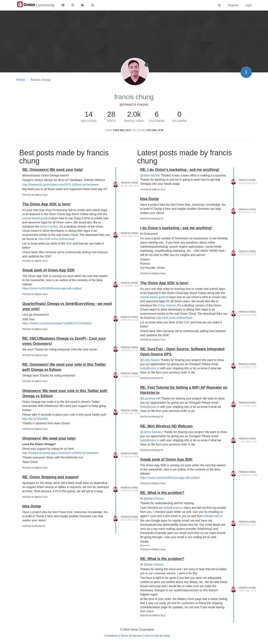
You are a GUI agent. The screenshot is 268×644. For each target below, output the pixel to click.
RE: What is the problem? (162, 493)
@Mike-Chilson (154, 499)
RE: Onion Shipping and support (50, 477)
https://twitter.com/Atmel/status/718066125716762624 (57, 323)
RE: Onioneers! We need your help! (53, 170)
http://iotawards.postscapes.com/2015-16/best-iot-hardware (60, 185)
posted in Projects (34, 526)
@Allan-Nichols (150, 175)
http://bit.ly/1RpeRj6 (35, 419)
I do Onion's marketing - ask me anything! (176, 228)
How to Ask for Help (157, 636)
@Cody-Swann (150, 360)
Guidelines (111, 636)
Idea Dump (32, 506)
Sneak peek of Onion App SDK (48, 270)
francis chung (129, 183)
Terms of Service (131, 636)
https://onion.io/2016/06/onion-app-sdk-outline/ (52, 288)
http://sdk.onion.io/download (56, 239)
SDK (69, 243)
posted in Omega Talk (35, 195)
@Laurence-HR (150, 398)
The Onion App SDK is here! (47, 204)
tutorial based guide (35, 218)
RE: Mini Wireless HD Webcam (166, 426)
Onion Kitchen (49, 227)
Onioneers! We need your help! (49, 438)
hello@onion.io (150, 368)
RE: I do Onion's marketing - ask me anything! (180, 170)
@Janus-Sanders (151, 432)
